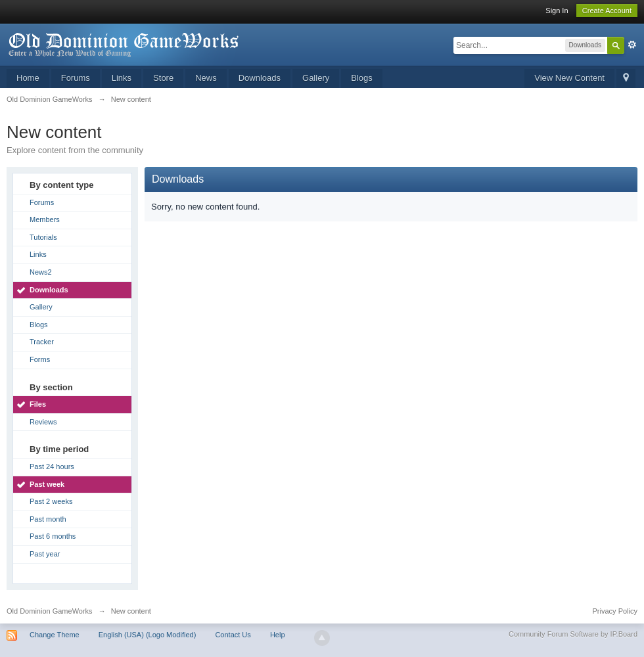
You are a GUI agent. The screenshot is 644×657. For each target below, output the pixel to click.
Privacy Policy (615, 611)
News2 (41, 272)
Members (45, 219)
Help (278, 635)
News (206, 78)
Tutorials (43, 237)
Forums (76, 78)
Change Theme (55, 635)
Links (122, 78)
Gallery (316, 78)
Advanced (632, 45)
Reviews (43, 422)
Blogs (362, 78)
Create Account (607, 11)
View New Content (569, 78)
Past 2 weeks (51, 501)
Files (38, 404)
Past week (47, 484)
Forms (40, 359)
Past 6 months (53, 536)
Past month (48, 519)
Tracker (42, 342)
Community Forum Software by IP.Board (573, 634)
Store (163, 78)
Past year (45, 554)
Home (28, 78)
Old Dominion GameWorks (50, 611)
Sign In (557, 11)
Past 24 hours (52, 466)
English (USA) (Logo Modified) (148, 635)
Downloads (260, 78)
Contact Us (233, 635)
